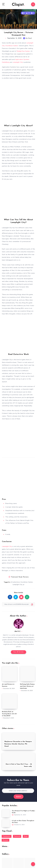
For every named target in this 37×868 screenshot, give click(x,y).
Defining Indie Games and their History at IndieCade (27, 686)
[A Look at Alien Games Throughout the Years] (6, 823)
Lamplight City (17, 585)
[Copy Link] (18, 604)
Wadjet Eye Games (23, 51)
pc (24, 585)
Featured (14, 577)
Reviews (26, 577)
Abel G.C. (18, 631)
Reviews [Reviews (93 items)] (5, 840)
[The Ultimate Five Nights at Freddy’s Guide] (6, 813)
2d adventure (15, 582)
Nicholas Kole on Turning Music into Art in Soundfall (9, 714)
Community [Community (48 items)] (7, 836)
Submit (19, 797)
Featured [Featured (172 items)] (17, 836)
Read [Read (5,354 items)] (26, 836)
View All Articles (18, 652)
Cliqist (18, 5)
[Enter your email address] (18, 791)
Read (20, 577)
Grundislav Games (12, 46)
